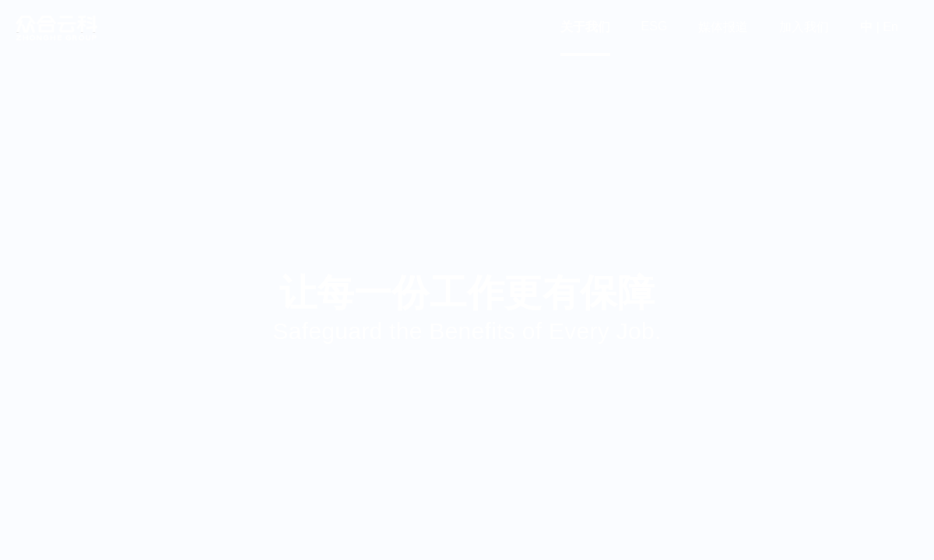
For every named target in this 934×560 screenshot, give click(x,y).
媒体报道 (723, 27)
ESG (655, 26)
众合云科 (56, 28)
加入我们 (804, 27)
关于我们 (585, 27)
